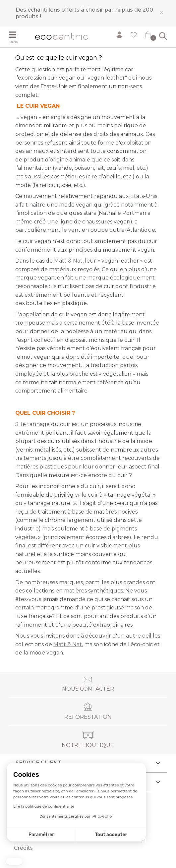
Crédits (23, 848)
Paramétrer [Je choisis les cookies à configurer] (41, 835)
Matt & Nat (68, 261)
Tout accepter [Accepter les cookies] (111, 835)
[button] (14, 861)
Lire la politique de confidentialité (44, 806)
